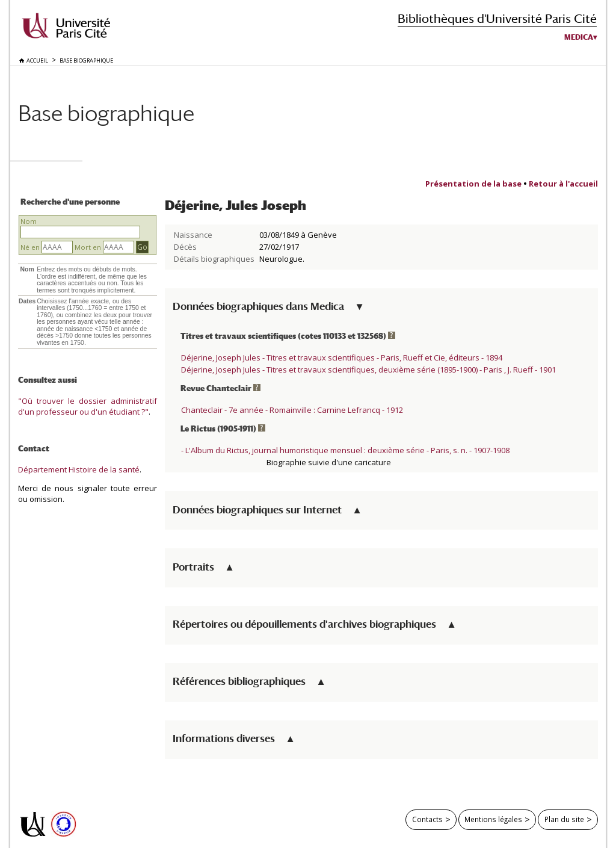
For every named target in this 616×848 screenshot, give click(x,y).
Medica (579, 37)
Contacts (427, 819)
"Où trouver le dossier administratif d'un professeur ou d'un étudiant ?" (88, 406)
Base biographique (106, 113)
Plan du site (564, 819)
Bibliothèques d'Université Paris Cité (497, 18)
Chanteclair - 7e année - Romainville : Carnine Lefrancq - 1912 (292, 410)
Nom (29, 221)
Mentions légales (493, 819)
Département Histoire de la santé (79, 469)
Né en (30, 247)
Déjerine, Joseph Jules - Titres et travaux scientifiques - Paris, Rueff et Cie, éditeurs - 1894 (342, 357)
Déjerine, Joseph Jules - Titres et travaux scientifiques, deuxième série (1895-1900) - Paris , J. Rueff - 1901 (368, 370)
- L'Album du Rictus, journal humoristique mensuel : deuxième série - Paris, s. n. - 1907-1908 (345, 450)
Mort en (88, 247)
